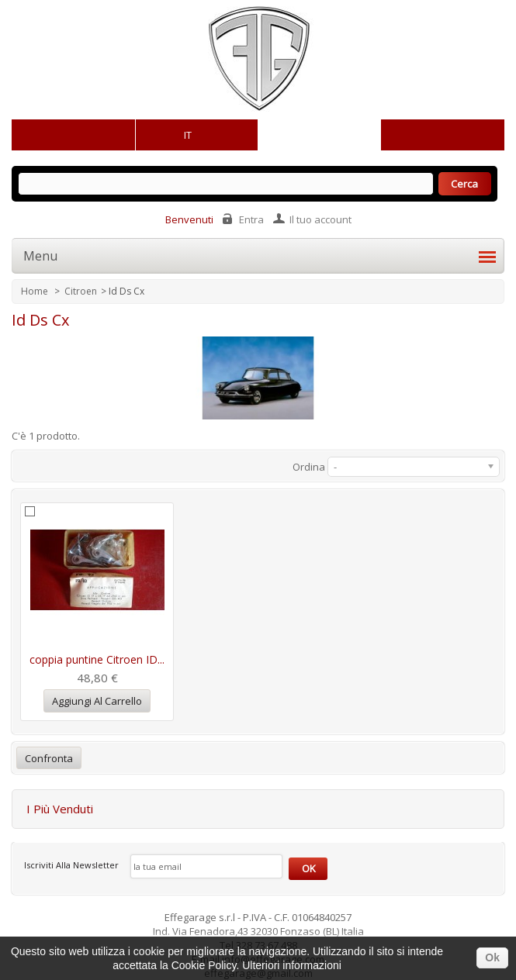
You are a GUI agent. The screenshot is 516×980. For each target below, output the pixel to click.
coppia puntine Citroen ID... (97, 659)
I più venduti (60, 809)
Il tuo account (320, 219)
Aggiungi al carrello (97, 701)
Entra (251, 219)
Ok (492, 958)
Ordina (309, 467)
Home (36, 291)
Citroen (81, 291)
